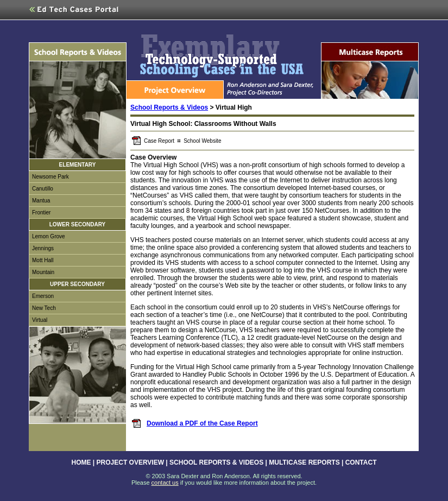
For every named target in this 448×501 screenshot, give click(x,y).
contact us (165, 483)
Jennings (43, 248)
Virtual (40, 320)
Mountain (43, 272)
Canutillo (43, 189)
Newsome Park (51, 177)
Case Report (159, 141)
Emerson (43, 296)
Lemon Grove (49, 236)
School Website (202, 141)
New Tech (44, 308)
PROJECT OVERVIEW (130, 462)
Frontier (41, 213)
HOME (81, 462)
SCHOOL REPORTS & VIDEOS (216, 462)
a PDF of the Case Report (217, 423)
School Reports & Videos (169, 107)
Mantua (41, 201)
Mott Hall (43, 260)
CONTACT (361, 462)
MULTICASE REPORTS (304, 462)
